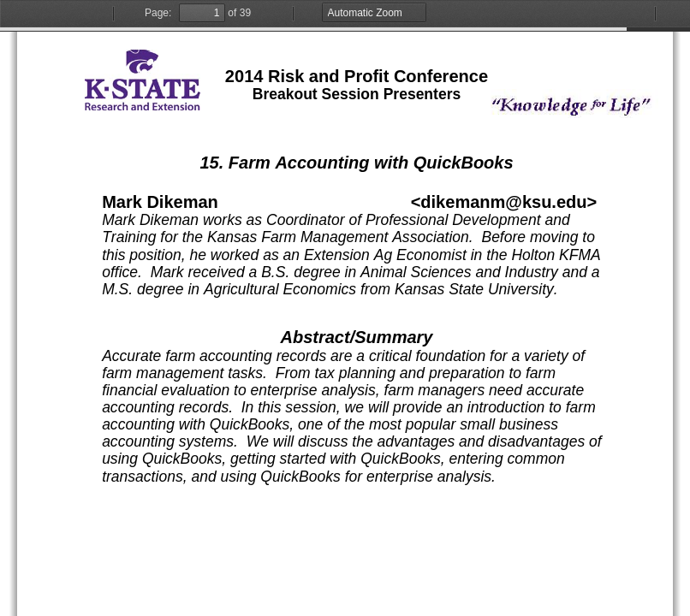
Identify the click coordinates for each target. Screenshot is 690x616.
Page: (158, 13)
